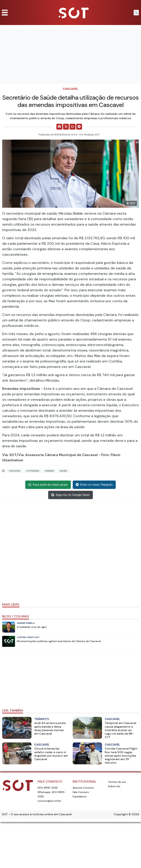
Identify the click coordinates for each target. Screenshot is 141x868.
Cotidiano (33, 471)
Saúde (63, 471)
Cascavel (70, 89)
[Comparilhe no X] (66, 127)
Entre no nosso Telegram (94, 485)
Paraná (49, 471)
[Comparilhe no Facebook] (59, 127)
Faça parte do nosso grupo (48, 485)
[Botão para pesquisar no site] (136, 13)
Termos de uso (117, 782)
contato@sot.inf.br (49, 801)
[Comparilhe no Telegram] (79, 127)
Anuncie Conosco (83, 788)
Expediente (80, 796)
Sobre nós (114, 786)
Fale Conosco (81, 792)
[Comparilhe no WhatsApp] (73, 127)
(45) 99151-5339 (48, 788)
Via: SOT (9, 455)
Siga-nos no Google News (70, 495)
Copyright (121, 814)
